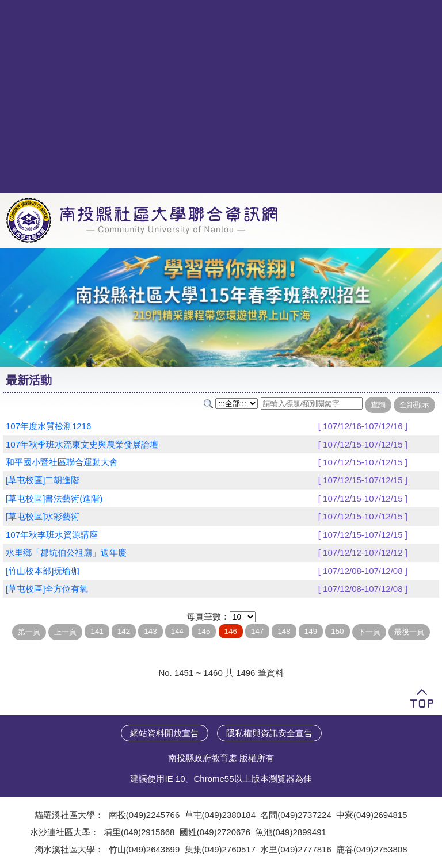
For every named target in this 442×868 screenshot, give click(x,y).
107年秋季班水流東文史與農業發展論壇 (82, 444)
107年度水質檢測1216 (48, 426)
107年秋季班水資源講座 (52, 535)
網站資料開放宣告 (165, 733)
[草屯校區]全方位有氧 (47, 589)
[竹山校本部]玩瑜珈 (43, 571)
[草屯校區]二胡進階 (43, 480)
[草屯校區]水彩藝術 (43, 516)
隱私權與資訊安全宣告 (269, 733)
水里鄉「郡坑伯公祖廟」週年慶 (66, 552)
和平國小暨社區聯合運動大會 (62, 462)
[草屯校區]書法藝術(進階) (54, 498)
